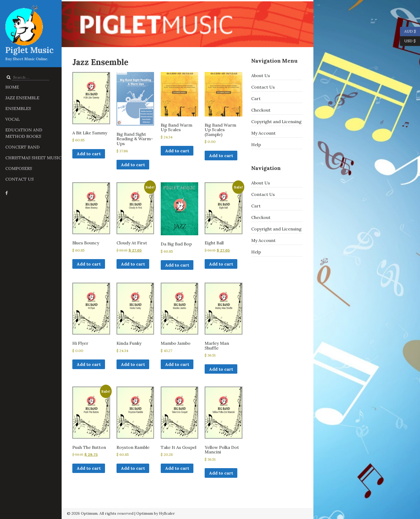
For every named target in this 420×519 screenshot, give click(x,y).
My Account (263, 133)
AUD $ (408, 32)
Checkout (261, 110)
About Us (261, 75)
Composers (19, 168)
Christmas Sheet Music (33, 158)
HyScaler (167, 513)
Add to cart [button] (89, 154)
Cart (256, 99)
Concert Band (22, 147)
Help (256, 145)
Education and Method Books (24, 133)
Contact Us (20, 179)
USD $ (410, 41)
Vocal (13, 119)
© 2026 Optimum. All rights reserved (100, 513)
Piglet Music (29, 50)
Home (12, 87)
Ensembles (18, 108)
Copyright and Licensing (276, 122)
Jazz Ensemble (22, 98)
